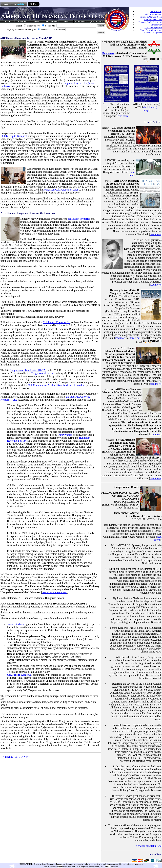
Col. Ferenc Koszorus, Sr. (56, 322)
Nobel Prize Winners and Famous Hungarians (151, 31)
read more (123, 116)
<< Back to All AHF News (15, 757)
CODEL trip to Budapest (14, 136)
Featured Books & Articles (150, 22)
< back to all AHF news (148, 846)
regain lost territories (79, 219)
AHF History (156, 12)
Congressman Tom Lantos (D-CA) (28, 370)
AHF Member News (153, 19)
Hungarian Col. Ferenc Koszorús (61, 190)
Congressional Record (43, 373)
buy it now (136, 338)
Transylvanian (65, 435)
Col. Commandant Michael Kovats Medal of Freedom (57, 385)
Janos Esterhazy (16, 624)
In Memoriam (156, 25)
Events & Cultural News (151, 17)
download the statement (55, 592)
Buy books (108, 53)
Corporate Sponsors (153, 27)
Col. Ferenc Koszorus (19, 675)
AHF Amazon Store (153, 14)
